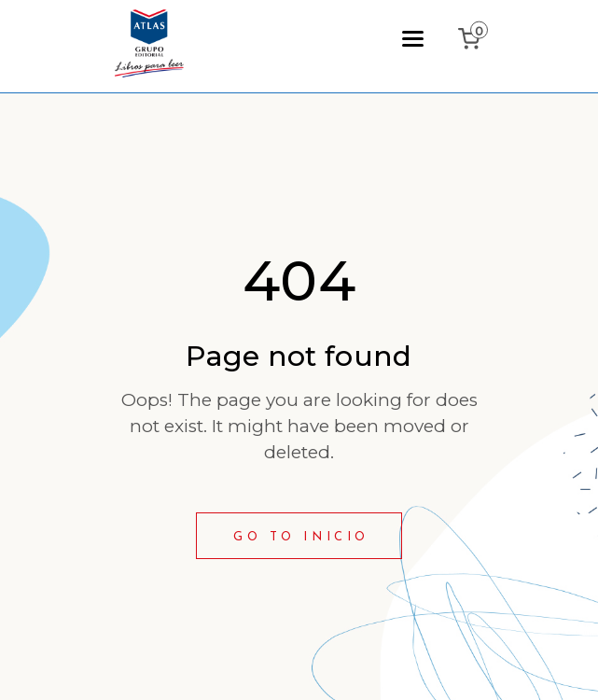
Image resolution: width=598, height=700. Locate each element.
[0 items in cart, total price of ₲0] (473, 39)
